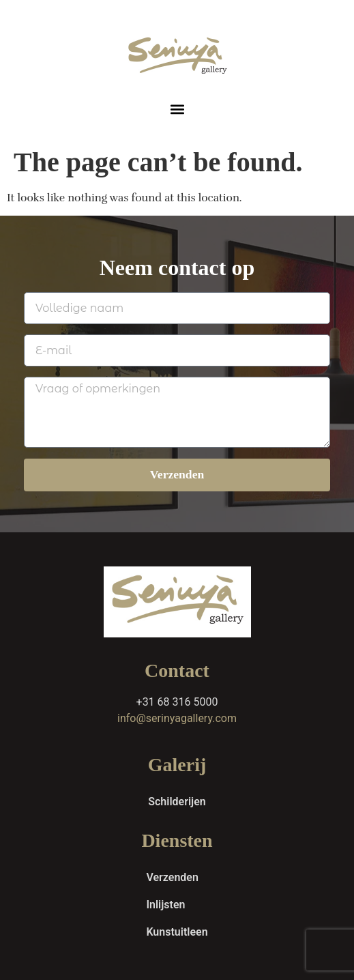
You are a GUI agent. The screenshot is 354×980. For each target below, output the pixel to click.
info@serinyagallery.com (177, 718)
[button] (177, 109)
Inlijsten (165, 905)
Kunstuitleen (177, 932)
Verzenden (172, 877)
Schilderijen (177, 802)
